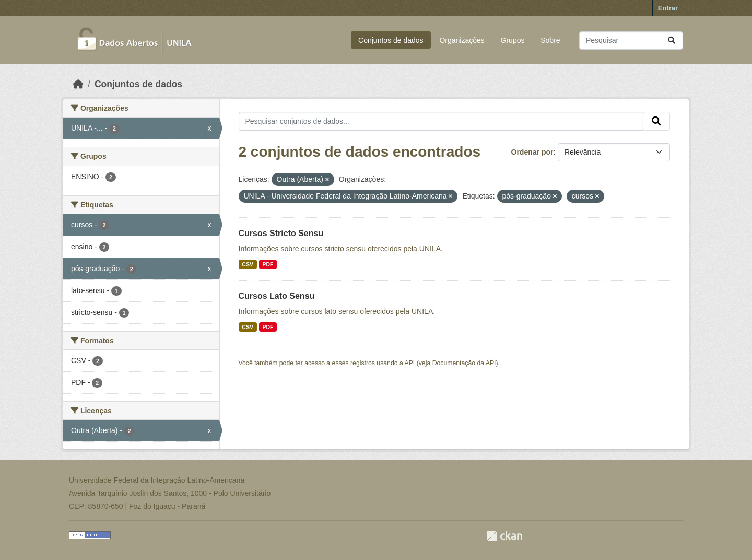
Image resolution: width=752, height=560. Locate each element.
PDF (268, 264)
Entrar (668, 8)
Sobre (550, 40)
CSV (248, 264)
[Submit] (672, 40)
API (410, 363)
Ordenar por (532, 152)
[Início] (78, 84)
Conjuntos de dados (391, 40)
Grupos (513, 40)
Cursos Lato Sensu (277, 296)
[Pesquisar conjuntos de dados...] (631, 40)
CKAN (504, 536)
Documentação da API (464, 363)
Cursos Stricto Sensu (281, 233)
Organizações (462, 40)
